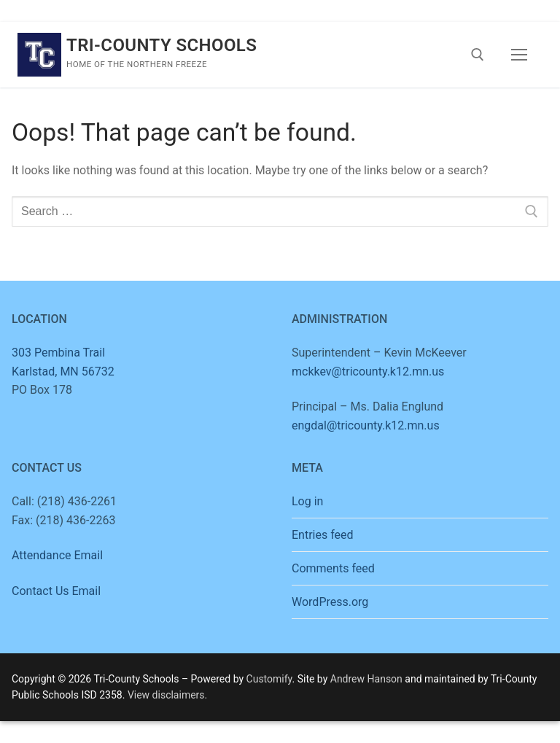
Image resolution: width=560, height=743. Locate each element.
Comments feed (333, 568)
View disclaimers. (167, 695)
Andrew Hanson (366, 679)
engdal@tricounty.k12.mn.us (366, 425)
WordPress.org (330, 602)
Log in (307, 501)
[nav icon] (519, 55)
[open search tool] (478, 55)
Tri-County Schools (162, 45)
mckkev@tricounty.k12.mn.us (368, 371)
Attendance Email (57, 555)
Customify (269, 679)
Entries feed (323, 535)
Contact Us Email (56, 591)
